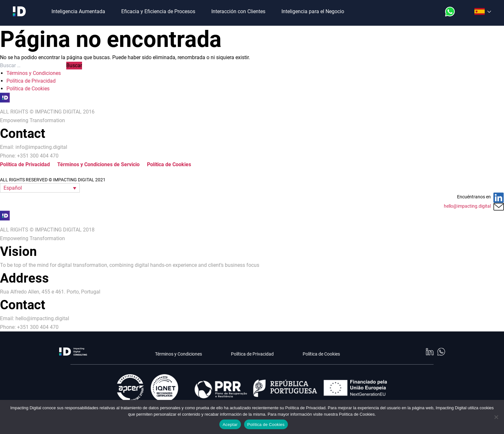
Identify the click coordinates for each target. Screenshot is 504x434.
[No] (496, 417)
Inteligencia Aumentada (78, 11)
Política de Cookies (28, 89)
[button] (40, 188)
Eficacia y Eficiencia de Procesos (158, 11)
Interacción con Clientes (238, 11)
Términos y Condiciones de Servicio (98, 164)
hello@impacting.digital (467, 206)
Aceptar (230, 425)
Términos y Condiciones (34, 73)
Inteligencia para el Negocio (313, 11)
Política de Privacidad (31, 81)
